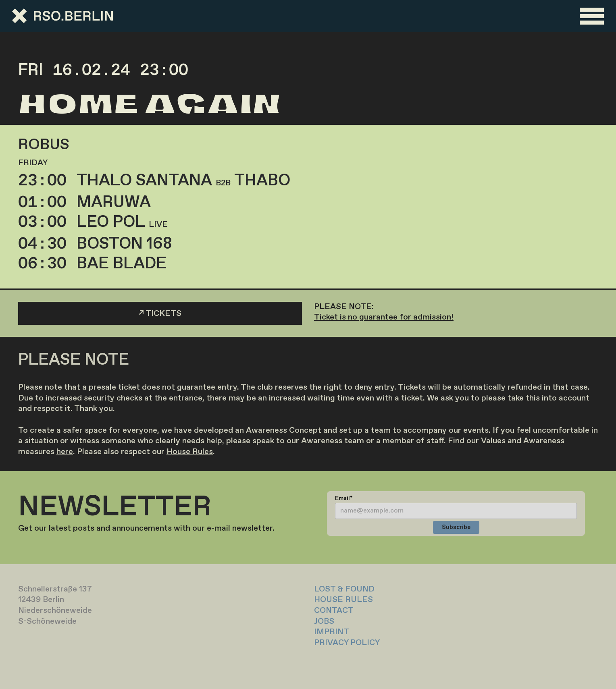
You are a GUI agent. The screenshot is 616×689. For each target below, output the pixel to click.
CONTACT (334, 611)
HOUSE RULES (343, 600)
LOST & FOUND (344, 589)
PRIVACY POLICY (347, 643)
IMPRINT (332, 632)
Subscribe (456, 527)
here (65, 452)
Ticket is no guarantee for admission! (384, 317)
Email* (344, 498)
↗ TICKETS (160, 314)
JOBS (324, 622)
